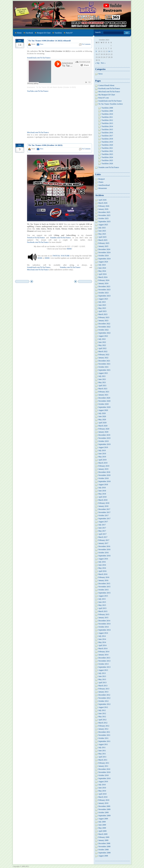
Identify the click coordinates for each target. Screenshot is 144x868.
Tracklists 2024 (107, 157)
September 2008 (104, 853)
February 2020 (104, 429)
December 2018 (104, 472)
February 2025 (104, 243)
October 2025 (103, 218)
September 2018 (104, 481)
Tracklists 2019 (107, 142)
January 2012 (103, 729)
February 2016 (104, 577)
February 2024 (104, 280)
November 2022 (104, 327)
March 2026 (103, 203)
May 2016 (102, 568)
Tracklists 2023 (107, 154)
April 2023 (102, 311)
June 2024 (102, 268)
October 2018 (103, 478)
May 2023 (102, 308)
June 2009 (102, 825)
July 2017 (102, 525)
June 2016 (102, 565)
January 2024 (103, 283)
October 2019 (103, 441)
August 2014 (103, 633)
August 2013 (103, 670)
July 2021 (102, 376)
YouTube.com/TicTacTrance (38, 91)
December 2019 (104, 435)
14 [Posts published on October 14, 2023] (109, 51)
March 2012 (103, 723)
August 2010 (103, 782)
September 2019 (104, 444)
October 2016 (103, 553)
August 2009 (103, 819)
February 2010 (104, 800)
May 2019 (102, 457)
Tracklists (58, 33)
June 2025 (102, 231)
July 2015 (102, 599)
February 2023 (104, 317)
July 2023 (102, 302)
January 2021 (103, 395)
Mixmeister (103, 188)
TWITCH (56, 256)
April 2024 (102, 274)
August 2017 (103, 522)
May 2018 (102, 494)
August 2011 (103, 744)
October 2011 (103, 738)
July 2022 (102, 339)
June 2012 (102, 713)
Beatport (102, 179)
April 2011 (102, 757)
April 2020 (102, 423)
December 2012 (104, 695)
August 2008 (103, 856)
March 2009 (103, 834)
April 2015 (102, 608)
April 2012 (102, 720)
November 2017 (104, 512)
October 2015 (103, 590)
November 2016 (104, 549)
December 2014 (104, 621)
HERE (69, 249)
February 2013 (104, 689)
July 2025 (102, 228)
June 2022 (102, 342)
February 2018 (104, 503)
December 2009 (104, 806)
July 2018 (102, 488)
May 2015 (102, 605)
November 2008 (104, 846)
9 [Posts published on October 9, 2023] (96, 51)
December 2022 (104, 324)
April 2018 (102, 497)
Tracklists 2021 (107, 148)
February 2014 (104, 652)
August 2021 (103, 373)
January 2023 (103, 321)
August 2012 (103, 707)
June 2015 (102, 602)
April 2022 (102, 348)
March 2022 (103, 351)
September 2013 (104, 667)
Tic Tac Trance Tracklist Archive (111, 104)
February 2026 (104, 206)
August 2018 (103, 485)
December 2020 (104, 398)
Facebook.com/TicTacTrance (38, 242)
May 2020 (102, 420)
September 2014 (104, 630)
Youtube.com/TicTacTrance (60, 238)
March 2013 (103, 686)
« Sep (97, 63)
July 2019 (102, 450)
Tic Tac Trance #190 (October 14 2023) (45, 145)
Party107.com (104, 98)
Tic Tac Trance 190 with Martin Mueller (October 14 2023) (56, 87)
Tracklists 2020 (107, 145)
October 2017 (103, 515)
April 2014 (102, 645)
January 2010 (103, 803)
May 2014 (102, 642)
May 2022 (102, 345)
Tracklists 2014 (107, 126)
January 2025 (103, 246)
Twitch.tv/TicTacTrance (36, 238)
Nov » (103, 63)
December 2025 (104, 212)
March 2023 (103, 314)
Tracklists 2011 (107, 117)
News (42, 44)
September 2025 (104, 222)
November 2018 (104, 475)
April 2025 (102, 237)
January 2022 (103, 358)
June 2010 (102, 788)
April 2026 (102, 200)
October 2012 (103, 701)
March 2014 (103, 648)
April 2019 (102, 460)
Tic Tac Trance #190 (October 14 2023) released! (50, 41)
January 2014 (103, 655)
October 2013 (103, 664)
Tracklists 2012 (107, 120)
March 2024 (103, 277)
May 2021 (102, 382)
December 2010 (104, 769)
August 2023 (103, 299)
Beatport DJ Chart (44, 33)
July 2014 (102, 636)
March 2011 (103, 760)
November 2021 (104, 364)
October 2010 (103, 775)
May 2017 (102, 531)
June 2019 (102, 454)
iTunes (101, 182)
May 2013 (102, 679)
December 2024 (104, 249)
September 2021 (104, 370)
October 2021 (103, 367)
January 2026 (103, 209)
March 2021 (103, 389)
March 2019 (103, 463)
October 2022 (103, 330)
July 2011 (102, 747)
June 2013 (102, 676)
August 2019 (103, 447)
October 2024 (103, 256)
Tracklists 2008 (107, 108)
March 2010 (103, 797)
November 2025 (104, 215)
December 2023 (104, 286)
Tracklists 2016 (107, 133)
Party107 (69, 33)
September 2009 (104, 816)
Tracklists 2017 (107, 136)
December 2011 (104, 732)
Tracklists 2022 (107, 151)
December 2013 (104, 658)
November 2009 (104, 809)
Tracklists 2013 (107, 123)
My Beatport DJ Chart (107, 95)
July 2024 (102, 265)
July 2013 (102, 673)
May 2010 (102, 791)
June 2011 (102, 751)
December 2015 (104, 584)
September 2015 (104, 593)
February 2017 (104, 540)
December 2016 (104, 546)
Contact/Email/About (106, 85)
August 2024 (103, 262)
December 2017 (104, 509)
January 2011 (103, 766)
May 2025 (102, 234)
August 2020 (103, 410)
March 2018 (103, 500)
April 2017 (102, 534)
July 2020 (102, 413)
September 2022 (104, 333)
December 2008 (104, 843)
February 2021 (104, 392)
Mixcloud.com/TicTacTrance (38, 132)
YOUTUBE (65, 256)
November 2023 (104, 290)
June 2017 (102, 528)
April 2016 (102, 571)
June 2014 (102, 639)
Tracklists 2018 (107, 139)
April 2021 (102, 386)
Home (19, 33)
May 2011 (102, 754)
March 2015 (103, 611)
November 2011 (104, 735)
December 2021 (104, 361)
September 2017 (104, 519)
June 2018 (102, 491)
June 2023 (102, 305)
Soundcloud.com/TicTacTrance (39, 58)
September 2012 (104, 704)
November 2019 (104, 438)
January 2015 (103, 618)
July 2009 (102, 822)
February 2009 (104, 837)
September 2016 (104, 556)
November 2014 (104, 624)
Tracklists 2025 (107, 160)
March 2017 (103, 537)
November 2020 (104, 401)
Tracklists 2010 (107, 114)
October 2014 (103, 627)
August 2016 (103, 559)
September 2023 (104, 296)
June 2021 (102, 379)
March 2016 (103, 574)
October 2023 (103, 293)
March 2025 (103, 240)
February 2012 (104, 726)
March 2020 (103, 426)
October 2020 (103, 404)
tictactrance (31, 87)
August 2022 (103, 336)
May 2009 (102, 828)
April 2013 (102, 683)
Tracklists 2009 (107, 111)
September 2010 (104, 778)
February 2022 (104, 355)
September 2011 (104, 741)
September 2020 (104, 407)
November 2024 (104, 252)
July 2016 (102, 562)
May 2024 (102, 271)
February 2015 (104, 614)
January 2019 (103, 469)
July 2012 (102, 710)
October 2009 (103, 812)
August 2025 (103, 225)
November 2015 (104, 587)
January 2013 (103, 692)
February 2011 (104, 763)
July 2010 (102, 785)
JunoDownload (104, 185)
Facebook (29, 33)
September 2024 (104, 259)
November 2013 (104, 661)
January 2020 (103, 432)
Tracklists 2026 (107, 164)
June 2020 (102, 416)
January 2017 (103, 543)
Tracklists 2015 (107, 129)
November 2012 (104, 698)
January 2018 (103, 506)
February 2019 (104, 466)
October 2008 (103, 850)
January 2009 (103, 840)
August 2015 (103, 596)
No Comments (86, 44)
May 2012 (102, 717)
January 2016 (103, 580)
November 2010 (104, 772)
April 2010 (102, 794)
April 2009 (102, 831)
